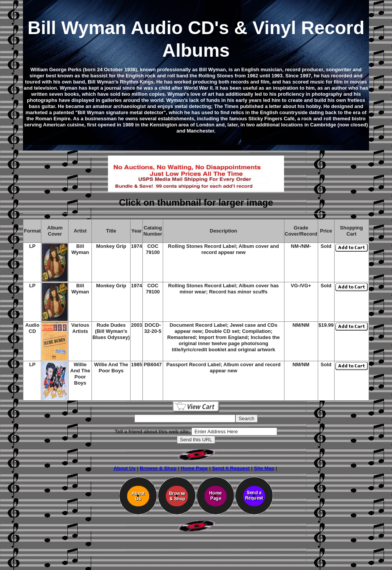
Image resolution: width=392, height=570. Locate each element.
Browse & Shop (158, 468)
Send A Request (231, 468)
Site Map (264, 468)
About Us (124, 468)
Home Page (194, 468)
